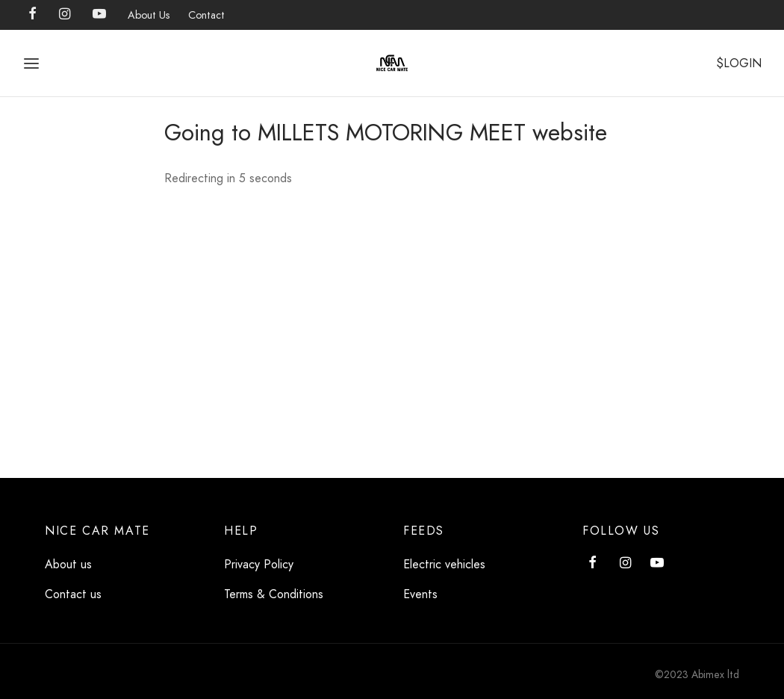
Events (420, 594)
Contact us (73, 594)
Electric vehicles (444, 564)
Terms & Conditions (274, 594)
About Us (149, 15)
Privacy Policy (259, 564)
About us (68, 564)
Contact (206, 15)
